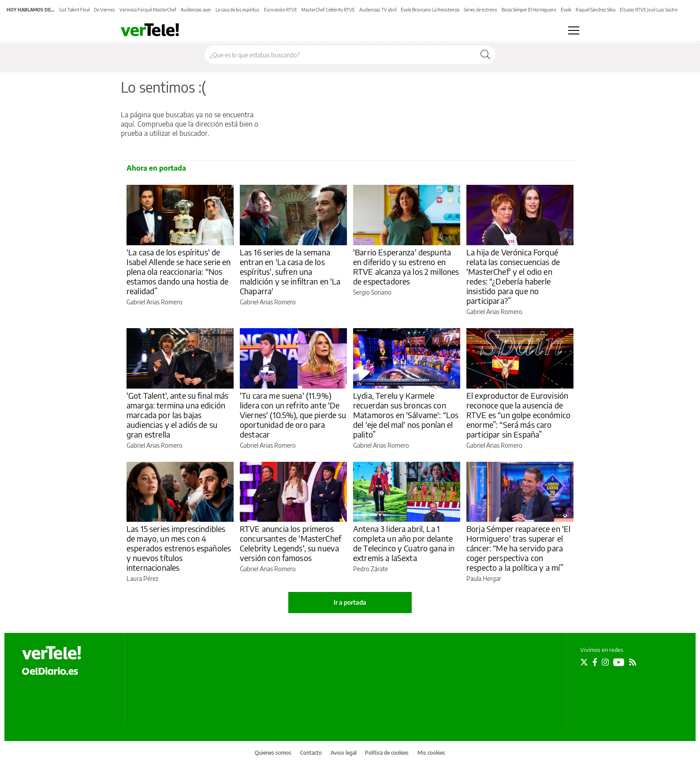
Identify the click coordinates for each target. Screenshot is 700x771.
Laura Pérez (142, 578)
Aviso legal (344, 753)
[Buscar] (485, 55)
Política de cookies (387, 753)
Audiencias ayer (196, 10)
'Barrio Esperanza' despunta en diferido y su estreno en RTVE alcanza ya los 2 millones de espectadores (406, 267)
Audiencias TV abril (378, 10)
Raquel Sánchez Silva (596, 10)
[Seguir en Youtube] (619, 662)
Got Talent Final (74, 10)
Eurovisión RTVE (281, 10)
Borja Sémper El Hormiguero (529, 10)
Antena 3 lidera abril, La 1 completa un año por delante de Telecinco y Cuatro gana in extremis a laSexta (404, 543)
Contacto (311, 753)
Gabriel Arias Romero (155, 302)
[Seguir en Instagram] (605, 662)
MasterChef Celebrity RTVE (328, 10)
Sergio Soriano (372, 292)
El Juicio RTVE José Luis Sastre (649, 10)
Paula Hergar (484, 578)
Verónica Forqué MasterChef (148, 10)
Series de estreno (480, 10)
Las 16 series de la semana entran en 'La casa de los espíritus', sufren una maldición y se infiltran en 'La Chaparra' (290, 271)
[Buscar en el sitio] (340, 55)
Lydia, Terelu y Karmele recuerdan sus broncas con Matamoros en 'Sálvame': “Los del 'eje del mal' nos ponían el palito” (406, 415)
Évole (566, 10)
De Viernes (104, 10)
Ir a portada (350, 602)
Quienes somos (273, 753)
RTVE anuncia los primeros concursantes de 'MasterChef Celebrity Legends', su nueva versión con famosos (290, 543)
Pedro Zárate (370, 569)
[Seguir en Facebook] (595, 662)
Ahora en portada (156, 168)
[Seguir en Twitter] (584, 662)
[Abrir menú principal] (574, 30)
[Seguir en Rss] (633, 662)
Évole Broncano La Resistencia (430, 10)
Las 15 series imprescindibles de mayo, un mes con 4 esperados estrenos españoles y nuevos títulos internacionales (179, 548)
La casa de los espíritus (238, 10)
